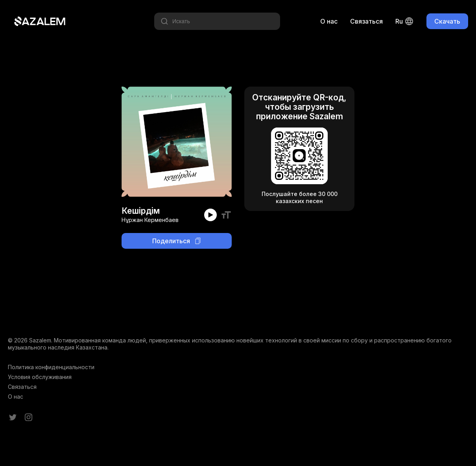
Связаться (366, 21)
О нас (329, 21)
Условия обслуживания (40, 377)
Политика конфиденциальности (51, 367)
